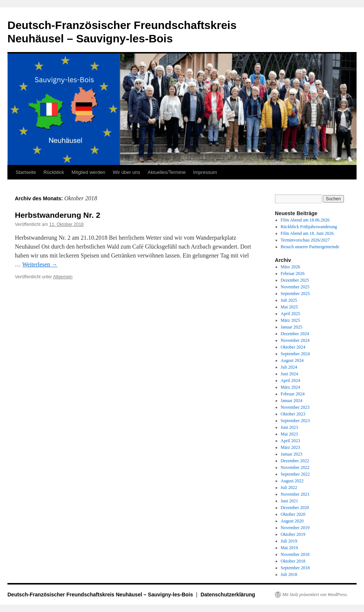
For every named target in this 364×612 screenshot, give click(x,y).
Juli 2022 (289, 488)
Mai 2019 (289, 548)
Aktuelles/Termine (167, 172)
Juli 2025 (289, 300)
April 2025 (290, 314)
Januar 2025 (292, 327)
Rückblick (54, 172)
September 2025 (295, 294)
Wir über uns (127, 172)
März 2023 (290, 447)
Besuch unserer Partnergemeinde (310, 247)
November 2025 (295, 287)
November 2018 (295, 554)
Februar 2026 (293, 273)
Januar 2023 (292, 454)
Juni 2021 (290, 501)
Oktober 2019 (293, 534)
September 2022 (295, 474)
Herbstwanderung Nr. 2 (58, 215)
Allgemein (63, 277)
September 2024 (295, 354)
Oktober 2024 (293, 347)
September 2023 (295, 421)
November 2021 (295, 494)
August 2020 (292, 521)
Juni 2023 (290, 427)
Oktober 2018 (293, 561)
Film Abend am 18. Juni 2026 (307, 233)
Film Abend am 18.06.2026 (305, 220)
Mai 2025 (289, 307)
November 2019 (295, 528)
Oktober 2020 (293, 514)
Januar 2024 (292, 401)
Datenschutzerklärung (228, 595)
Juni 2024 (290, 374)
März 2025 (290, 320)
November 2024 (295, 340)
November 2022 (295, 467)
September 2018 (295, 568)
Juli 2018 (289, 574)
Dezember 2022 (295, 461)
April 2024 (290, 381)
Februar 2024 (293, 394)
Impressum (205, 172)
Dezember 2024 (295, 334)
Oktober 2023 (293, 414)
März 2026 (290, 267)
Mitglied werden (89, 172)
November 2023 (295, 407)
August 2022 (292, 481)
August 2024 (292, 360)
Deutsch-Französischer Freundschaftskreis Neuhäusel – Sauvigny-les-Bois (101, 595)
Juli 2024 (289, 367)
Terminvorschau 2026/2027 (305, 240)
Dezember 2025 (295, 280)
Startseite (26, 172)
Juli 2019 (289, 541)
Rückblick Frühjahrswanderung (309, 227)
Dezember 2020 (295, 508)
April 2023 (290, 441)
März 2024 (290, 387)
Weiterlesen (40, 264)
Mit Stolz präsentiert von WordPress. (315, 595)
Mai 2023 (289, 434)
